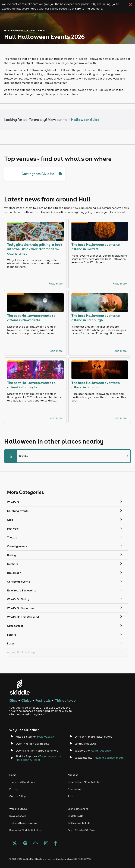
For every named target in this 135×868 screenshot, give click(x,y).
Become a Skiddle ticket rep (26, 830)
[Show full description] (60, 174)
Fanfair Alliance (101, 751)
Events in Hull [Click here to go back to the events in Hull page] (37, 30)
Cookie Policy (18, 796)
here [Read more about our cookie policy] (78, 8)
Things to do (65, 700)
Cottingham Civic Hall (39, 174)
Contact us (74, 789)
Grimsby (67, 456)
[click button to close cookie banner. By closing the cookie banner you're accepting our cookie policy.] (131, 4)
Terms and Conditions (22, 782)
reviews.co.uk (46, 737)
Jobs (70, 796)
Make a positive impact (109, 758)
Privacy (14, 789)
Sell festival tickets (79, 823)
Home (13, 775)
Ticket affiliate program (24, 823)
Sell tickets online (78, 809)
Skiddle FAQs (75, 816)
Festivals (43, 700)
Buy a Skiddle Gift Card (82, 830)
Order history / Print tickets (84, 782)
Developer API (18, 816)
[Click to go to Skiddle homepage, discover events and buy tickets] (20, 687)
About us (73, 775)
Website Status (18, 809)
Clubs (26, 700)
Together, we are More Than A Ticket (38, 758)
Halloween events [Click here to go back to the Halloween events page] (15, 30)
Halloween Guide (85, 120)
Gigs (13, 700)
